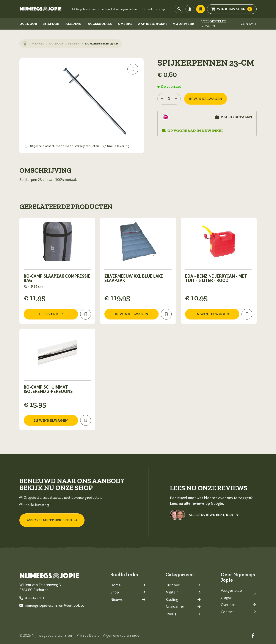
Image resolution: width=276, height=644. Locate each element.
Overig (125, 24)
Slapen (74, 44)
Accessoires (100, 24)
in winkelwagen (206, 99)
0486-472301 (32, 598)
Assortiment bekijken (52, 520)
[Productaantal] (169, 99)
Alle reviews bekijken (214, 515)
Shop (128, 592)
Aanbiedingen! (152, 24)
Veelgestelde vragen (214, 24)
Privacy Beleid (88, 635)
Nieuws (128, 599)
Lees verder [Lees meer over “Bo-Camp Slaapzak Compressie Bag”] (51, 314)
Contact (249, 24)
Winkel (38, 44)
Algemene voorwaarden (122, 635)
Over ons (238, 604)
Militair (51, 24)
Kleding (73, 24)
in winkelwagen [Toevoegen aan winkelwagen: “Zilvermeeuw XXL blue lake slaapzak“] (132, 314)
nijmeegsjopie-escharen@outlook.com (53, 605)
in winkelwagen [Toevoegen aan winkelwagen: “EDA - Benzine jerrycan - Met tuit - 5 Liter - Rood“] (212, 314)
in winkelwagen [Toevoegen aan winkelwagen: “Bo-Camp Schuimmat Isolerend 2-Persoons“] (51, 420)
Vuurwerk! (184, 24)
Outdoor (28, 24)
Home (128, 585)
